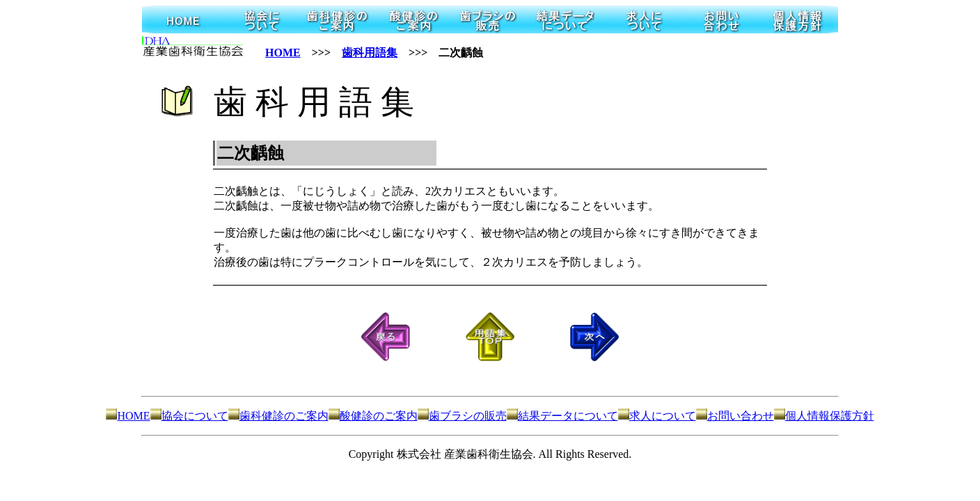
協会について (189, 416)
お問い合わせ (735, 416)
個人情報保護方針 (824, 416)
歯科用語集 (370, 53)
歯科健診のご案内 (278, 416)
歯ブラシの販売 (462, 416)
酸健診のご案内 (373, 416)
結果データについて (562, 416)
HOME (283, 53)
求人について (657, 416)
